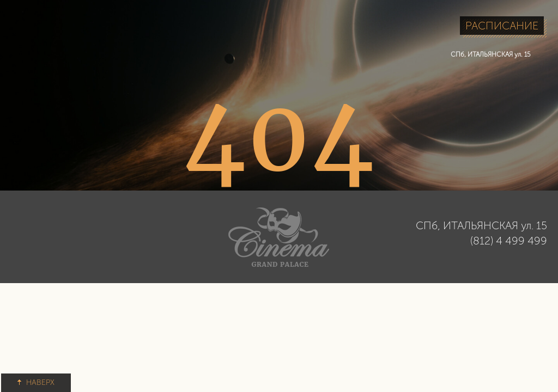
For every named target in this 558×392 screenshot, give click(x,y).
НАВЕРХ (36, 382)
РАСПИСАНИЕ (502, 26)
